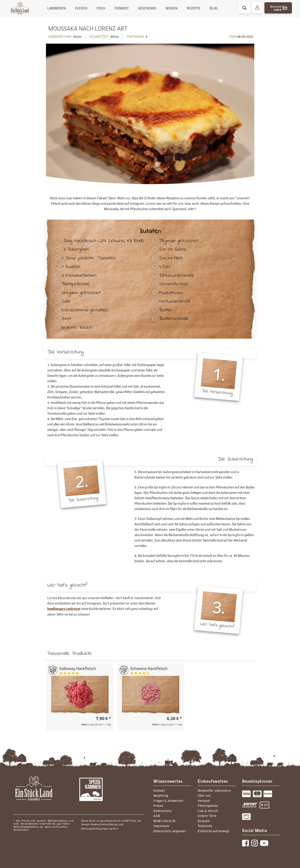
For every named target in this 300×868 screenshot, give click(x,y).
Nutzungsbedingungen (95, 829)
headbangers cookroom (64, 609)
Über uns (204, 795)
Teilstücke (205, 826)
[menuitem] (244, 8)
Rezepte (204, 821)
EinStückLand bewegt (214, 831)
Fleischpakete (208, 806)
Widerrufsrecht (165, 821)
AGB (157, 816)
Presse (158, 806)
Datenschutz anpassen (170, 831)
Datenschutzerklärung (104, 824)
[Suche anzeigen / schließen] (244, 8)
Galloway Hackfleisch (78, 668)
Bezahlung (161, 795)
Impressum (161, 826)
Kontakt (159, 790)
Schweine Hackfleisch (149, 668)
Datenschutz (162, 811)
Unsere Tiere (207, 816)
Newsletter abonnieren (214, 790)
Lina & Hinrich (208, 811)
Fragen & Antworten (168, 801)
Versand (204, 801)
